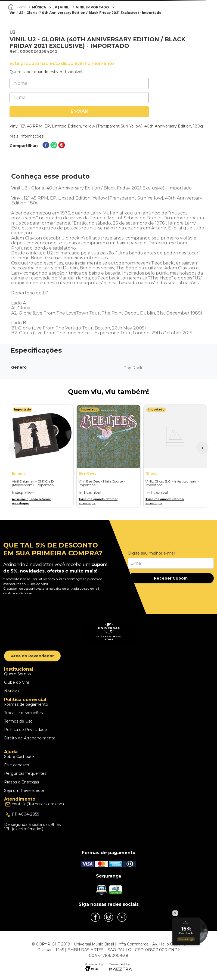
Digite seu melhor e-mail (152, 553)
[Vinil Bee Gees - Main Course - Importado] (108, 456)
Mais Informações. (27, 136)
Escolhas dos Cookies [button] (27, 747)
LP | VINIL (61, 7)
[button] (15, 448)
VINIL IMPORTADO (92, 7)
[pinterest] (62, 146)
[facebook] (46, 146)
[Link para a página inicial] (18, 7)
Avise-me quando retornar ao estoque (31, 501)
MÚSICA (39, 7)
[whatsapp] (54, 146)
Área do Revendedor (32, 656)
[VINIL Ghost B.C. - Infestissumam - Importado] (175, 456)
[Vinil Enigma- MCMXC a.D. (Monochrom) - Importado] (42, 456)
